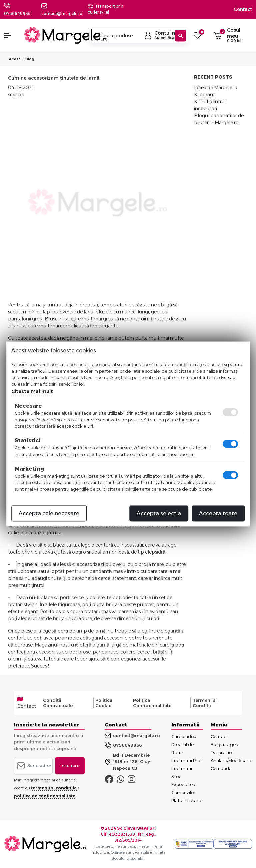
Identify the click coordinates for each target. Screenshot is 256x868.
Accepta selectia (159, 513)
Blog (30, 59)
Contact (243, 9)
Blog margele (225, 744)
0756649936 (17, 13)
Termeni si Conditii (205, 703)
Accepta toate (218, 513)
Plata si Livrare (186, 800)
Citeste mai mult (32, 391)
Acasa (15, 59)
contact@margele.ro (132, 735)
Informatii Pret (187, 760)
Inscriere (70, 765)
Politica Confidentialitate (152, 703)
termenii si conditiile (54, 788)
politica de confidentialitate (45, 796)
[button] (11, 35)
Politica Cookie (104, 703)
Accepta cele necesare (49, 513)
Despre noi (222, 752)
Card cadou (184, 736)
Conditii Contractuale (58, 703)
